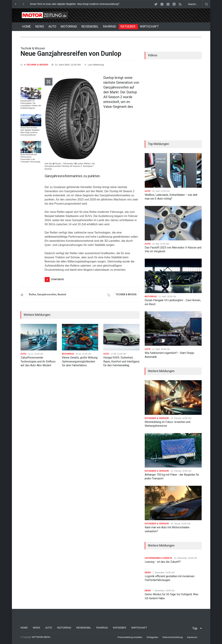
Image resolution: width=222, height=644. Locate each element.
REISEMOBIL (90, 26)
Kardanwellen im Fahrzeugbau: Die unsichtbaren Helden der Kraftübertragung (31, 104)
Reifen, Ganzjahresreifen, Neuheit (48, 294)
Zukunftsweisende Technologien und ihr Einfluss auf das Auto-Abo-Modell (38, 361)
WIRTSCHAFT (149, 26)
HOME (27, 26)
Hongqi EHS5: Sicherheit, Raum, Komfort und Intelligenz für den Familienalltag (121, 361)
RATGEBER (128, 26)
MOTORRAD (69, 26)
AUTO (52, 26)
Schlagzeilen (152, 637)
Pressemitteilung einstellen (130, 637)
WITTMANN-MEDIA (41, 637)
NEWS (40, 26)
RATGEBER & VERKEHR (157, 418)
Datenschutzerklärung (173, 637)
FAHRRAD (110, 26)
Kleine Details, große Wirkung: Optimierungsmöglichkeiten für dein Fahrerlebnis (80, 361)
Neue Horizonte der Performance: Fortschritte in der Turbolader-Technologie (30, 158)
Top (195, 628)
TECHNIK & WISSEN (37, 65)
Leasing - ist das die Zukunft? (163, 562)
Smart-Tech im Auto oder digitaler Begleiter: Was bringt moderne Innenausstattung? (75, 4)
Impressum (192, 637)
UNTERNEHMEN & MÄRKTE (159, 558)
